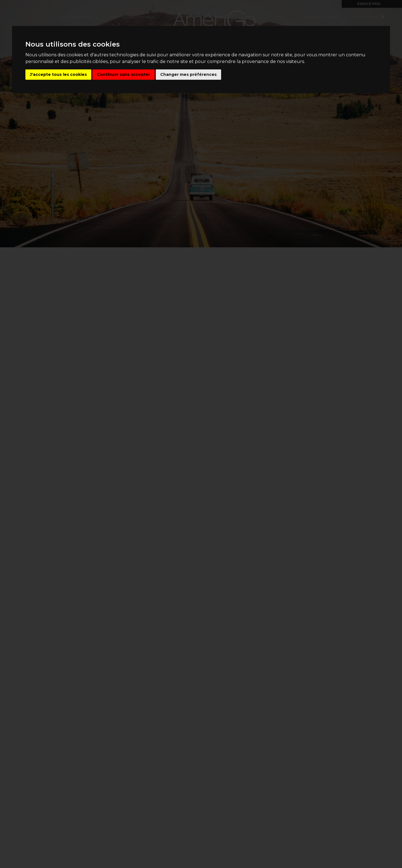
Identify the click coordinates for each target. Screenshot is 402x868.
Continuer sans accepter (124, 74)
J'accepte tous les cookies (58, 74)
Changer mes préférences (188, 74)
